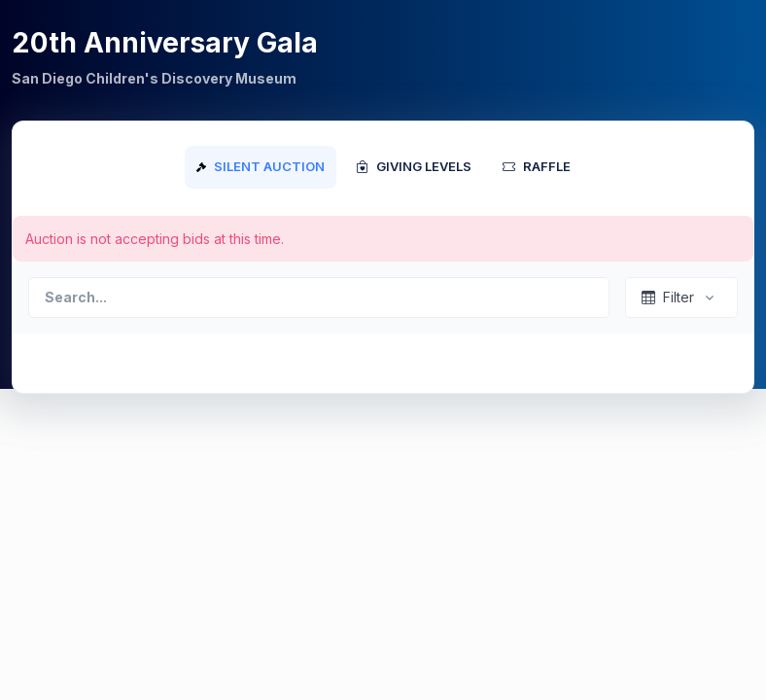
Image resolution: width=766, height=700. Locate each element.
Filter (668, 297)
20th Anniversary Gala (165, 43)
